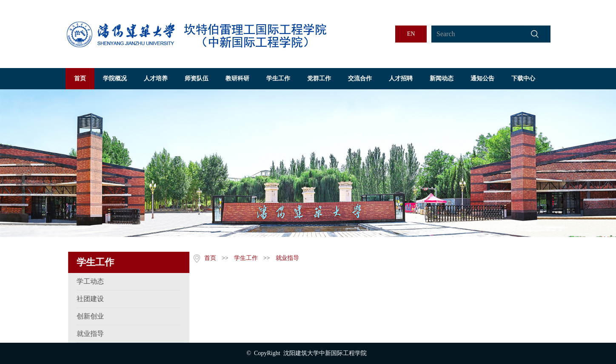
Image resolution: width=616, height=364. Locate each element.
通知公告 (482, 78)
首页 (80, 78)
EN (411, 34)
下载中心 (523, 78)
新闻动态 (442, 78)
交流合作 (360, 78)
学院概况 (115, 78)
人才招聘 (401, 78)
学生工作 (278, 78)
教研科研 (237, 78)
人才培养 (156, 78)
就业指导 (286, 258)
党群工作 (319, 78)
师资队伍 (197, 78)
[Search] (479, 34)
